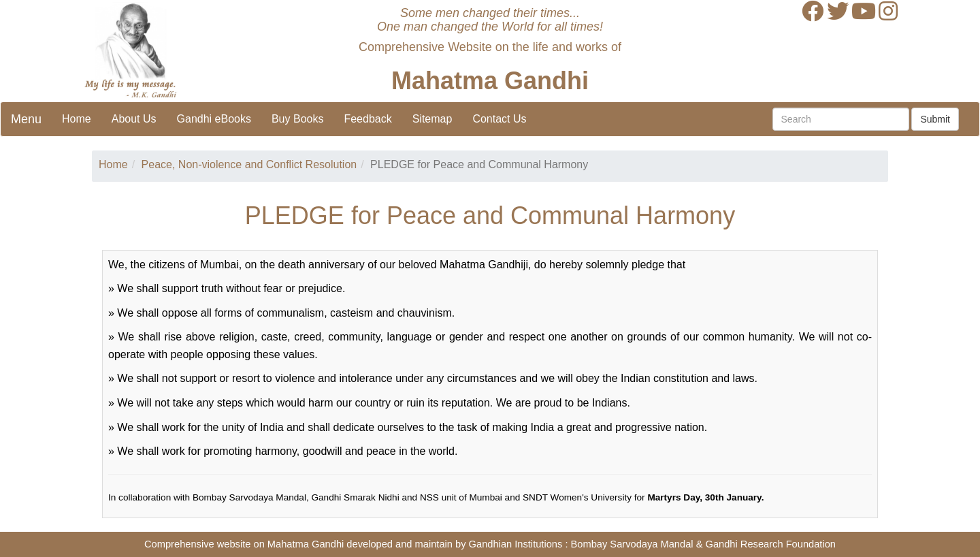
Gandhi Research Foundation (771, 544)
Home (77, 119)
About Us (134, 119)
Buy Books (297, 119)
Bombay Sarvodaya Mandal (632, 544)
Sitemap (432, 119)
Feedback (367, 119)
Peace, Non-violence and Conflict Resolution (249, 164)
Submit (935, 119)
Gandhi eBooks (214, 119)
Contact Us (499, 119)
